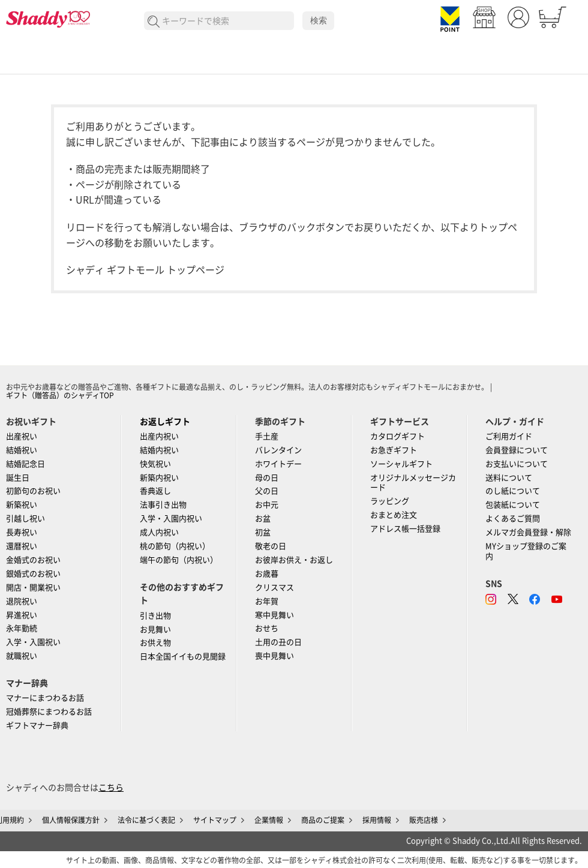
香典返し (155, 491)
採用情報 (377, 820)
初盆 (263, 532)
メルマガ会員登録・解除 (528, 532)
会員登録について (517, 450)
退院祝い (22, 601)
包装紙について (513, 505)
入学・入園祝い (33, 642)
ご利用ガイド (509, 436)
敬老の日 (271, 546)
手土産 (267, 436)
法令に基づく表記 (146, 820)
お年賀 (267, 601)
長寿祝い (22, 532)
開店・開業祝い (33, 588)
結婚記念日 (25, 464)
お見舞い (155, 630)
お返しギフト (165, 422)
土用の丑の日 (278, 642)
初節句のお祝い (33, 491)
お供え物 (155, 643)
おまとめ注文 (394, 515)
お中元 (267, 505)
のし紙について (513, 491)
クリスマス (274, 588)
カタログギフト (397, 436)
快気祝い (155, 464)
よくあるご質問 (513, 519)
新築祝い (22, 505)
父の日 (267, 491)
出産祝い (22, 436)
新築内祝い (159, 478)
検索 (319, 20)
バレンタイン (278, 450)
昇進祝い (22, 615)
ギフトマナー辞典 (37, 726)
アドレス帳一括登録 (405, 529)
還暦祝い (22, 546)
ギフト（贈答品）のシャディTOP (60, 395)
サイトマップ (215, 820)
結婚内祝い (159, 450)
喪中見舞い (274, 656)
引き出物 (155, 616)
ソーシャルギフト (401, 464)
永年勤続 (22, 628)
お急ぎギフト (394, 450)
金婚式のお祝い (33, 560)
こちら (111, 788)
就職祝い (22, 656)
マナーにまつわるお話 (45, 698)
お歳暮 (267, 574)
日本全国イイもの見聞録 (183, 657)
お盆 (263, 519)
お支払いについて (517, 464)
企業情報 (269, 820)
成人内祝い (159, 532)
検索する (154, 22)
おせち (267, 628)
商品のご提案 (323, 820)
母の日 (267, 478)
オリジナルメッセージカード (413, 483)
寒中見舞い (274, 615)
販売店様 (424, 820)
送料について (509, 478)
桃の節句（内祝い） (175, 546)
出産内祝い (159, 436)
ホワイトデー (278, 464)
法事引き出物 (163, 505)
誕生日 (18, 478)
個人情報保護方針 (71, 820)
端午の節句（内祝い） (179, 560)
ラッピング (390, 501)
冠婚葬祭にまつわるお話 (49, 712)
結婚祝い (22, 450)
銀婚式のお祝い (33, 574)
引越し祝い (25, 519)
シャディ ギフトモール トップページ (145, 270)
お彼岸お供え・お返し (294, 560)
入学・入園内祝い (171, 519)
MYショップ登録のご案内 (526, 551)
